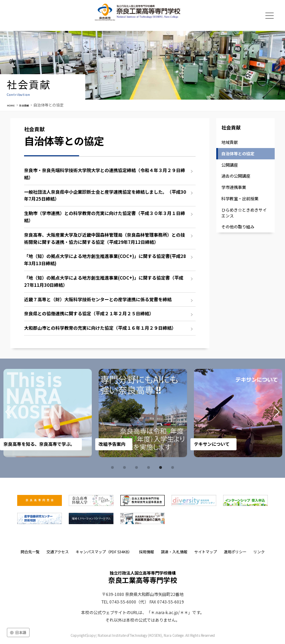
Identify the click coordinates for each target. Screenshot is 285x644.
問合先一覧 (30, 552)
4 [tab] (150, 467)
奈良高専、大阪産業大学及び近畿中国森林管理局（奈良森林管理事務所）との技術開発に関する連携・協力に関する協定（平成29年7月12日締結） (105, 238)
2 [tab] (125, 467)
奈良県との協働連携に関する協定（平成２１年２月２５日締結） (89, 313)
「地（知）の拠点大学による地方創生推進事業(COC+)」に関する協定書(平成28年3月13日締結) (105, 260)
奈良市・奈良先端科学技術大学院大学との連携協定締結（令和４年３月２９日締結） (105, 174)
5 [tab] (162, 467)
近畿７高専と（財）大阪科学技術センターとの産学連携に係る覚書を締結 (98, 299)
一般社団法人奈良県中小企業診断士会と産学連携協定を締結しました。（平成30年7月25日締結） (105, 195)
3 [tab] (138, 467)
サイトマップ (206, 552)
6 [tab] (174, 467)
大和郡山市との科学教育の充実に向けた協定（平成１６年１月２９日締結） (100, 328)
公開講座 (230, 165)
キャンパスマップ (104, 552)
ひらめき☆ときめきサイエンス (244, 213)
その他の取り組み (238, 227)
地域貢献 (230, 142)
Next (267, 413)
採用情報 (146, 552)
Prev (18, 413)
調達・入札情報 (174, 552)
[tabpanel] (48, 413)
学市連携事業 (234, 187)
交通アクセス (58, 552)
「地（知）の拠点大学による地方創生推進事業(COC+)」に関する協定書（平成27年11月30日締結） (104, 281)
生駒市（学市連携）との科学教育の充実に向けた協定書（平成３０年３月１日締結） (105, 217)
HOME (12, 105)
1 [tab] (113, 467)
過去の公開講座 (236, 176)
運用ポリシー (235, 552)
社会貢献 (30, 105)
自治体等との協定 (238, 153)
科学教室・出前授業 (240, 198)
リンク (259, 552)
